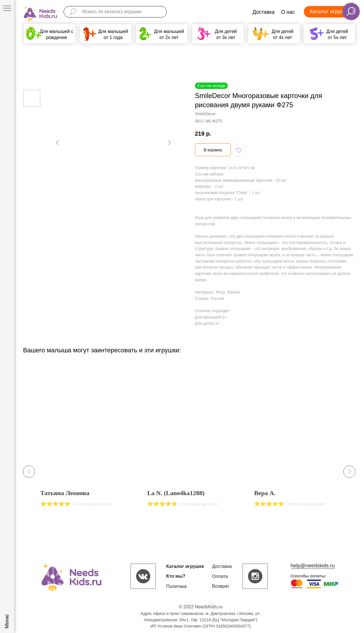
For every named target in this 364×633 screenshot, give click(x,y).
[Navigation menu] (7, 9)
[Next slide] (349, 472)
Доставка (264, 12)
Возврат (221, 586)
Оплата (220, 576)
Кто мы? (176, 576)
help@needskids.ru (313, 566)
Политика (177, 586)
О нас (288, 12)
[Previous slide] (29, 472)
